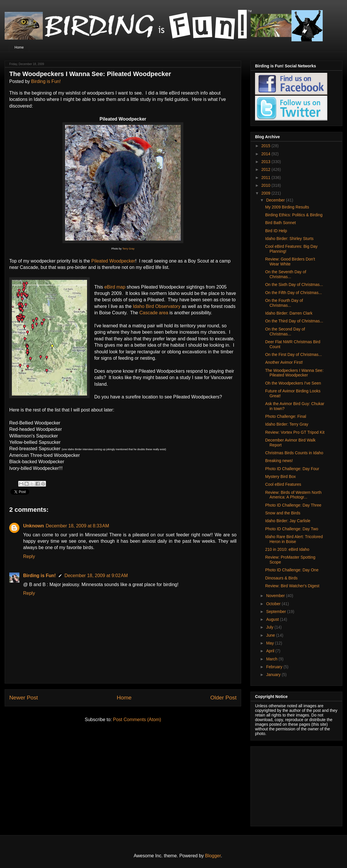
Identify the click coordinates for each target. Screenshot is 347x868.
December (276, 200)
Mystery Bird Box (280, 477)
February (275, 667)
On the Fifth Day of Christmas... (294, 293)
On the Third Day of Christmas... (294, 321)
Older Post (223, 698)
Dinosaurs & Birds (281, 578)
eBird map (115, 287)
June (271, 635)
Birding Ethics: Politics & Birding (294, 215)
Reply (29, 556)
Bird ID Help (276, 231)
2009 (266, 193)
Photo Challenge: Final (286, 416)
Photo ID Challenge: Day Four (292, 469)
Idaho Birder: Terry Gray (287, 424)
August (273, 619)
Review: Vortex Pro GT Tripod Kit (295, 432)
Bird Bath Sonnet (280, 223)
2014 (266, 154)
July (270, 627)
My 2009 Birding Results (287, 207)
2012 (266, 169)
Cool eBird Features (283, 484)
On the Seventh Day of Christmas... (286, 274)
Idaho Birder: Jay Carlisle (288, 521)
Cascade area (154, 313)
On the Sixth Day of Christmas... (294, 285)
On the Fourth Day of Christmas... (284, 303)
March (272, 659)
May (270, 643)
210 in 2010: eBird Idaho (287, 549)
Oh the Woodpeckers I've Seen (293, 383)
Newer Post (24, 698)
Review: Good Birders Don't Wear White (290, 262)
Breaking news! (279, 461)
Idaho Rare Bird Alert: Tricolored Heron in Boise (294, 539)
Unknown (34, 526)
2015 (266, 146)
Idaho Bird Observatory (157, 306)
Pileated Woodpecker (113, 261)
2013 (266, 162)
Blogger (213, 856)
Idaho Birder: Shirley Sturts (289, 239)
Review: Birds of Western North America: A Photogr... (293, 495)
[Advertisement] (291, 785)
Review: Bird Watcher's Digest (292, 586)
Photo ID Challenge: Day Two (292, 529)
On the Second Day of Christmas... (285, 331)
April (271, 651)
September (276, 612)
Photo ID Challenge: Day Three (293, 505)
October (274, 604)
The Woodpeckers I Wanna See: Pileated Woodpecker (294, 373)
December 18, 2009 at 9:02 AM (96, 576)
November (276, 596)
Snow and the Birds (283, 513)
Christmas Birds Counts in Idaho (294, 453)
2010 (266, 185)
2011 (266, 178)
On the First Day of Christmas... (294, 354)
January (274, 675)
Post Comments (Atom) (137, 720)
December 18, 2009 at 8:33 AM (77, 526)
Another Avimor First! (284, 362)
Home (19, 47)
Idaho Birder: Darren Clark (289, 313)
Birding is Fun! (46, 81)
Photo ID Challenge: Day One (292, 570)
